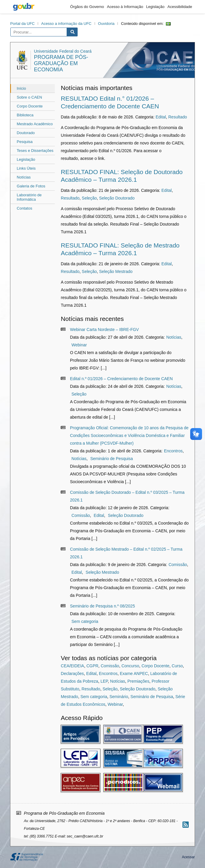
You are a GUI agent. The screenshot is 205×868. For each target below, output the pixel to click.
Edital (161, 117)
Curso (177, 666)
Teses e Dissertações (35, 151)
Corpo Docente (30, 106)
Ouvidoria (106, 24)
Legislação (155, 7)
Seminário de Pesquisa (112, 459)
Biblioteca (25, 115)
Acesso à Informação (125, 7)
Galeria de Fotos (31, 186)
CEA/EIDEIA (72, 666)
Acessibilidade (180, 7)
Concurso (130, 666)
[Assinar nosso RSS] (186, 825)
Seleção (89, 198)
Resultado (178, 117)
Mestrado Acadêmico (35, 124)
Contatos (25, 208)
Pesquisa (25, 142)
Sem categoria (85, 621)
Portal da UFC (23, 24)
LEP (104, 681)
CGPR (92, 666)
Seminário (119, 697)
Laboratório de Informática (29, 197)
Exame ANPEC (134, 673)
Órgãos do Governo (87, 7)
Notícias (24, 177)
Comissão (81, 515)
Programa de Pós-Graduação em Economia (61, 63)
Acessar (188, 857)
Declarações (72, 673)
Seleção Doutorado (117, 198)
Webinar (79, 345)
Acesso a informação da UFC (66, 24)
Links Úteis (26, 168)
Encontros (173, 451)
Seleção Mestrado (116, 271)
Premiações (138, 681)
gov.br (24, 7)
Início (21, 88)
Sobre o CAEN (29, 97)
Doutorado (26, 133)
